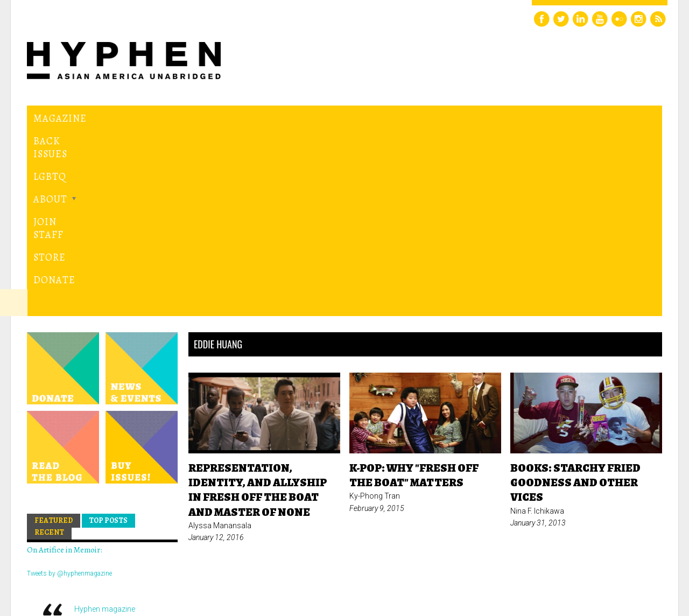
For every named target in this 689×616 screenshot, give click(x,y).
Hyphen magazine (105, 425)
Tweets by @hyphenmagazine (69, 389)
